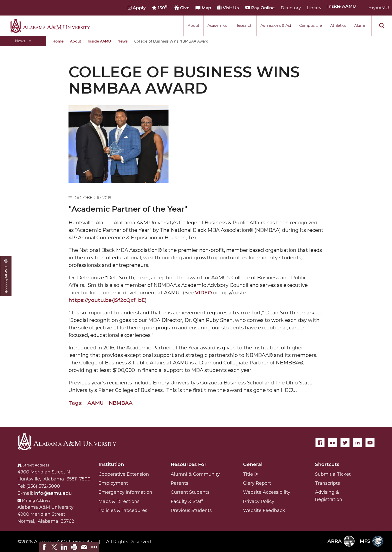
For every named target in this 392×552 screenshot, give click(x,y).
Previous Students (191, 510)
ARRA (341, 541)
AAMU (96, 403)
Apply (137, 8)
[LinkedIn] (357, 443)
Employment (113, 483)
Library (314, 8)
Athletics (338, 26)
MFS (372, 541)
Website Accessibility (267, 492)
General (253, 464)
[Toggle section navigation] (23, 41)
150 (160, 8)
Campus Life (311, 26)
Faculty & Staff (187, 501)
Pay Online (260, 8)
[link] (44, 547)
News (123, 41)
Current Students (190, 492)
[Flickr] (332, 443)
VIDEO (203, 293)
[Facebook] (320, 443)
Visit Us (228, 8)
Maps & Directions (119, 501)
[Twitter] (345, 443)
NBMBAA (121, 403)
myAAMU (379, 8)
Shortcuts (327, 464)
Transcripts (327, 483)
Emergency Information (125, 492)
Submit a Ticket (333, 474)
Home (58, 41)
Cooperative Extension (124, 474)
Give (182, 8)
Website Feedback (264, 510)
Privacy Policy (259, 501)
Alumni (361, 26)
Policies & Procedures (123, 510)
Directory (291, 8)
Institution (111, 464)
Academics (217, 26)
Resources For (189, 464)
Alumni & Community (195, 474)
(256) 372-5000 (43, 486)
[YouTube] (370, 443)
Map (203, 8)
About (193, 26)
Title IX (251, 474)
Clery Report (257, 483)
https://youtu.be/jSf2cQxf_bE (107, 300)
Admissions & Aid (276, 26)
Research (244, 26)
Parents (179, 483)
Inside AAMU (99, 41)
